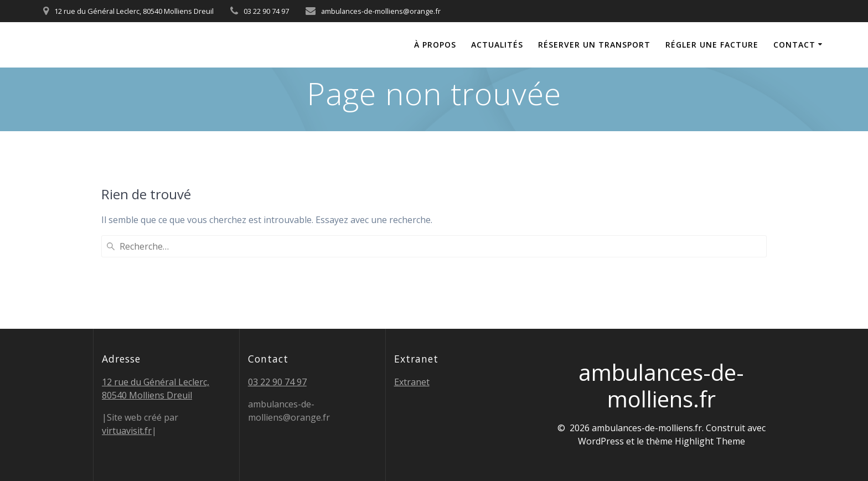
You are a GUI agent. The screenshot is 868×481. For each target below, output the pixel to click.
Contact (794, 45)
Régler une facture (712, 45)
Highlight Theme (710, 441)
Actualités (497, 45)
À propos (435, 45)
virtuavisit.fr (127, 431)
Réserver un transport (594, 45)
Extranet (412, 382)
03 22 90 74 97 (277, 382)
